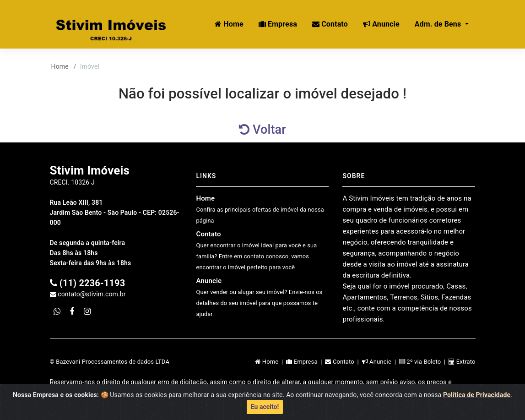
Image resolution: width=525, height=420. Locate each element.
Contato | (343, 362)
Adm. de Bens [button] (439, 24)
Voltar (262, 130)
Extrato (462, 362)
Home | (271, 362)
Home (60, 66)
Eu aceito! (265, 409)
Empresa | (306, 362)
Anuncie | (381, 362)
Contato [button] (330, 24)
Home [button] (229, 24)
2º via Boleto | (424, 362)
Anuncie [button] (381, 24)
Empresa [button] (278, 24)
